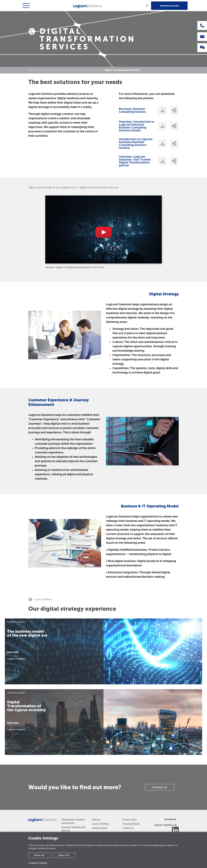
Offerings (58, 70)
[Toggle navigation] (26, 6)
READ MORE (13, 652)
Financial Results (131, 824)
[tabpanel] (103, 232)
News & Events (100, 828)
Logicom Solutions (38, 70)
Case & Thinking (100, 824)
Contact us (160, 787)
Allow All (39, 855)
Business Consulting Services (84, 70)
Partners (96, 820)
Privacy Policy (130, 820)
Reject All (64, 855)
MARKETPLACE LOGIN (169, 6)
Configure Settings (38, 863)
